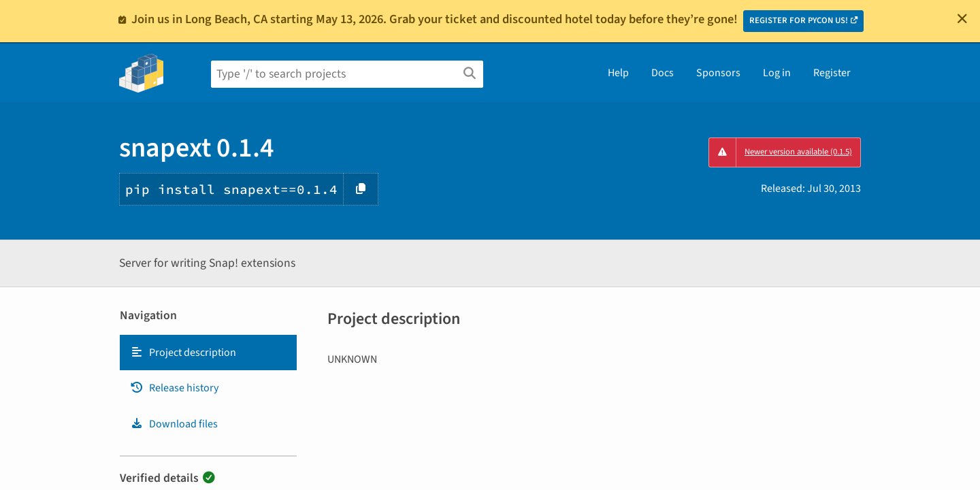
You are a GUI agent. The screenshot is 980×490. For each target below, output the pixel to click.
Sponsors (718, 73)
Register (832, 73)
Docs (663, 73)
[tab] (208, 353)
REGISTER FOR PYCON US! (799, 20)
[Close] (962, 18)
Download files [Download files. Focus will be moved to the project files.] (174, 424)
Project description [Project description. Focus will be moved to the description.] (183, 353)
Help (618, 73)
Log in (777, 73)
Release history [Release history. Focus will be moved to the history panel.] (174, 388)
